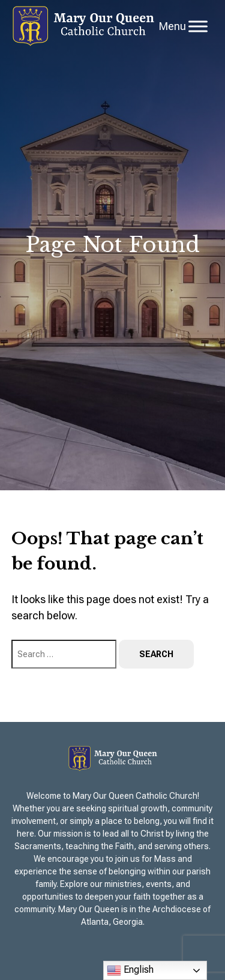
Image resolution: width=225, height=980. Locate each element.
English (130, 970)
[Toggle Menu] (198, 26)
